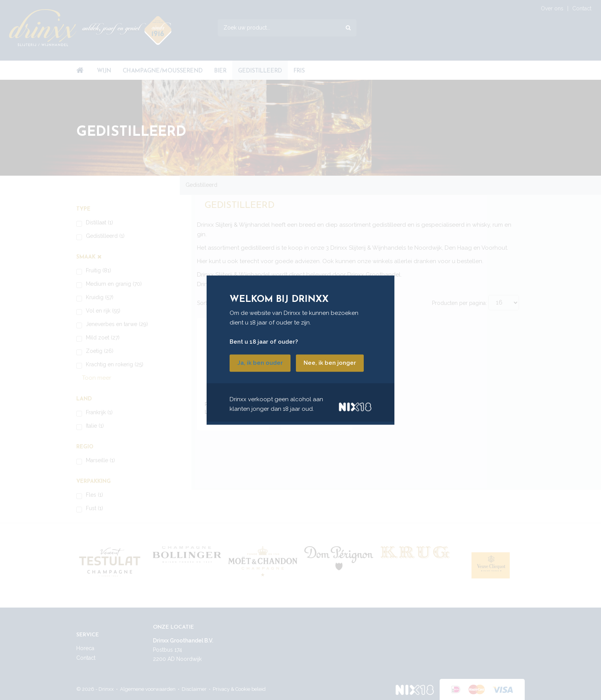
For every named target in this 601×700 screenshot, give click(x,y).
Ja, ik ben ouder (260, 363)
